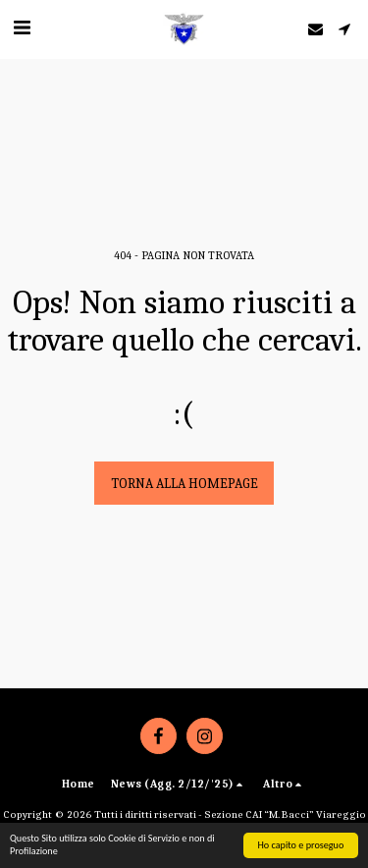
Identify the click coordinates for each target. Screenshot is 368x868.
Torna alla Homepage (184, 484)
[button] (22, 28)
